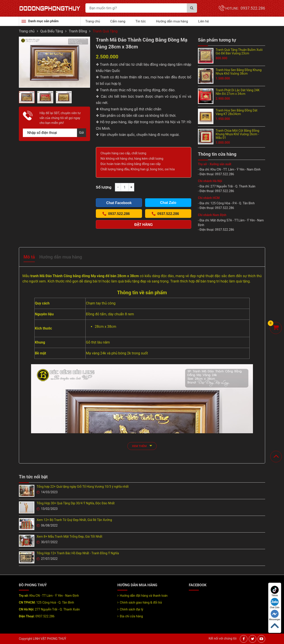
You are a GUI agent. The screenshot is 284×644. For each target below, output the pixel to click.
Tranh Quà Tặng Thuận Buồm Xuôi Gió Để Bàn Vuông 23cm (239, 52)
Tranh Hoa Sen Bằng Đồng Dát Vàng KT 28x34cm (237, 112)
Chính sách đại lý (131, 609)
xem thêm (142, 446)
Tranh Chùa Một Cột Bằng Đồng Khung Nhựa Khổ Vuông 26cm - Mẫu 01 (237, 134)
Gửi (82, 133)
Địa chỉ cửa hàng (131, 616)
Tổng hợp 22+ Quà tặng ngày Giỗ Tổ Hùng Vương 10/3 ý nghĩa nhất (83, 487)
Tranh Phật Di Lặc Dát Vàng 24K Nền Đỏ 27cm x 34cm (238, 92)
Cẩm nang (118, 21)
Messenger (275, 615)
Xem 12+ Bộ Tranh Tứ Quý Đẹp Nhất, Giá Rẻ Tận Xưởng (74, 520)
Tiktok (275, 591)
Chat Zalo (275, 603)
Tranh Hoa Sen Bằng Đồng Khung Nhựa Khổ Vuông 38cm (239, 72)
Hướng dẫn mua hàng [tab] (61, 257)
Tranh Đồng (78, 31)
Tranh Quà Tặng (105, 31)
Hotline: (245, 8)
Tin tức (141, 21)
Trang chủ (93, 21)
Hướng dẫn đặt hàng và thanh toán (144, 596)
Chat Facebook (119, 203)
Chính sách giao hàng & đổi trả (141, 602)
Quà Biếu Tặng (52, 31)
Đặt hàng (144, 225)
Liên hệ (203, 21)
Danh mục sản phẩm (43, 21)
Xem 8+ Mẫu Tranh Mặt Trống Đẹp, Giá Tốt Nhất (69, 537)
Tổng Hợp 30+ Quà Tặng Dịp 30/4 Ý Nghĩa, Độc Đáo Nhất (76, 503)
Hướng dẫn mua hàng (172, 21)
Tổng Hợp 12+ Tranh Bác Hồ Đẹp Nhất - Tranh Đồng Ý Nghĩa (78, 553)
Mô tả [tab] (29, 257)
